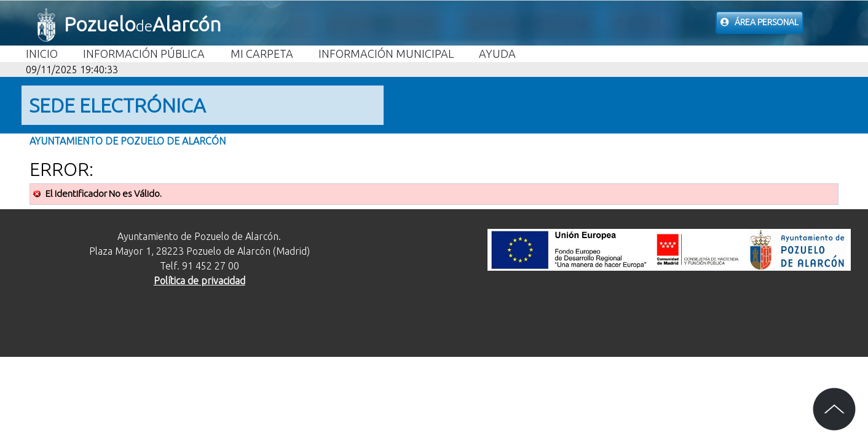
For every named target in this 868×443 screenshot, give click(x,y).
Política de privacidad (199, 281)
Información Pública (144, 54)
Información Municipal (386, 54)
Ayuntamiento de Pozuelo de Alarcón (128, 141)
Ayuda (497, 54)
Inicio (42, 54)
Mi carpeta (262, 54)
